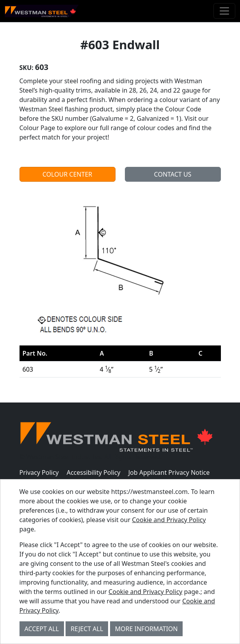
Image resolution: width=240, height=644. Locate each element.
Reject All (87, 629)
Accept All (42, 629)
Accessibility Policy (94, 472)
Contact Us (173, 174)
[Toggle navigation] (224, 11)
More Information (147, 629)
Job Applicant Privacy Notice (169, 472)
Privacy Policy (39, 472)
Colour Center (68, 174)
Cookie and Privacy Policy (169, 520)
